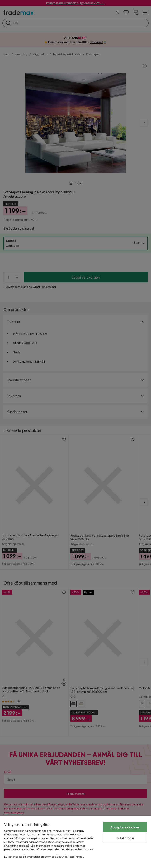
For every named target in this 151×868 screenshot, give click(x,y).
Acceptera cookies (125, 827)
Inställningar (125, 838)
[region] (75, 842)
